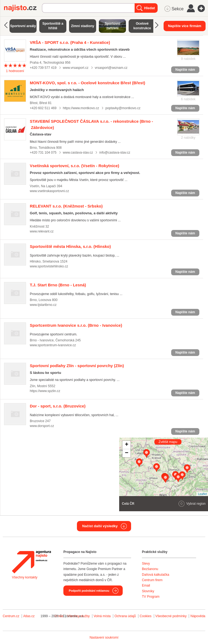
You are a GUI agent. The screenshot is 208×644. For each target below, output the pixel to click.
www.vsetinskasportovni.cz (49, 191)
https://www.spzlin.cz (45, 391)
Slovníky (148, 591)
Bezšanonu (150, 569)
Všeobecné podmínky (171, 616)
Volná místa (102, 616)
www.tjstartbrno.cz (43, 305)
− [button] (127, 453)
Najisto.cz (23, 8)
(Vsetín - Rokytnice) (74, 166)
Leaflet (202, 494)
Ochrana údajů (125, 616)
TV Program (151, 597)
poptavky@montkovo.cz (123, 108)
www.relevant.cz (42, 231)
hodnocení (15, 71)
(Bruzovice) (58, 406)
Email (146, 585)
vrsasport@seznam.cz (111, 68)
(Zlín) (77, 366)
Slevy (146, 564)
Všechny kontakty (25, 577)
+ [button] (127, 445)
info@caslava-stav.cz (115, 153)
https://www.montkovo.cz (81, 108)
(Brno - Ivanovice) (76, 325)
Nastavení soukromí (104, 637)
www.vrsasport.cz (76, 68)
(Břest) (87, 83)
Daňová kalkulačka (156, 575)
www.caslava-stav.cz (78, 153)
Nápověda (198, 616)
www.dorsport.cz (42, 426)
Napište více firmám (185, 26)
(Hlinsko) (70, 246)
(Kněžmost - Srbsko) (66, 206)
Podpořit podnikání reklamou (89, 591)
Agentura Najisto (31, 562)
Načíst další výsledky (100, 526)
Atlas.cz (29, 616)
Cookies (146, 616)
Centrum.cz (11, 616)
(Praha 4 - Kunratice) (70, 42)
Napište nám (185, 70)
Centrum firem (152, 580)
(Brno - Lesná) (58, 285)
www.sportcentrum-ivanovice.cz (53, 345)
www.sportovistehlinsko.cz (49, 266)
